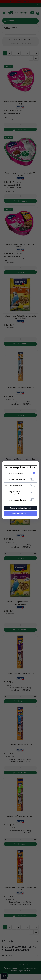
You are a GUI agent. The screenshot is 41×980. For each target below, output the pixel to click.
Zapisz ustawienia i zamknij (20, 506)
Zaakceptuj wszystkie (20, 512)
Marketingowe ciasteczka (16, 480)
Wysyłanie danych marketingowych (19, 492)
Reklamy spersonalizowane (17, 498)
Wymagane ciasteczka (15, 474)
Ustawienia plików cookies (19, 468)
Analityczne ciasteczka (15, 486)
